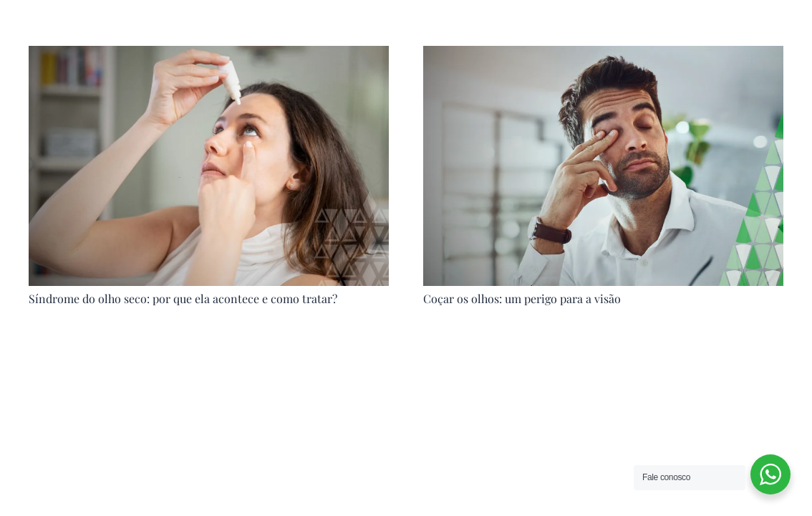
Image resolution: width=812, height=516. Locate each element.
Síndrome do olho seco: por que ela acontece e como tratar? (183, 298)
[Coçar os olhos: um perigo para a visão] (603, 56)
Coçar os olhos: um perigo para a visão (522, 298)
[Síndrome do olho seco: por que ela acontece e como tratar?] (209, 56)
